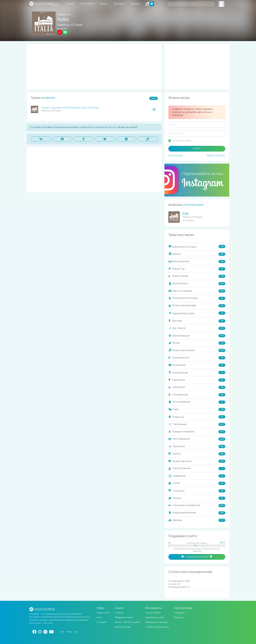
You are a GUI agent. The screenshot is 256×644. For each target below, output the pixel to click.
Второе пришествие (197, 306)
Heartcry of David (70, 25)
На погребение (197, 402)
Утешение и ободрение (197, 506)
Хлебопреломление (197, 513)
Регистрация (176, 156)
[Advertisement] (94, 67)
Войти (197, 149)
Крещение (197, 380)
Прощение (197, 446)
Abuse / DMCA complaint (128, 622)
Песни (71, 4)
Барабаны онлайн (155, 617)
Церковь (197, 520)
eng (69, 632)
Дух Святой (197, 328)
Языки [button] (104, 4)
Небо (197, 409)
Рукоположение (197, 469)
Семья (197, 483)
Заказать (135, 4)
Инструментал (197, 358)
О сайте (119, 613)
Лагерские (197, 387)
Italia (186, 214)
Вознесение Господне (197, 298)
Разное (197, 454)
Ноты (99, 617)
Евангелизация (197, 336)
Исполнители (87, 4)
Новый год (197, 417)
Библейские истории (197, 247)
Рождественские (197, 461)
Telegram (179, 617)
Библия (197, 254)
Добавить (120, 4)
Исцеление (197, 365)
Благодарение (197, 262)
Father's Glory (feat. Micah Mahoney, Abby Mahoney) (70, 108)
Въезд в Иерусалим (197, 313)
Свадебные (197, 476)
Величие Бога (197, 284)
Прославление (197, 439)
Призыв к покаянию (197, 432)
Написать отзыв (123, 627)
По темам (102, 622)
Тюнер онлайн (153, 613)
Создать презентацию (157, 627)
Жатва (197, 343)
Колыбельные (197, 373)
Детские (197, 321)
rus (62, 632)
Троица (197, 498)
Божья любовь (197, 276)
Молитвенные (197, 395)
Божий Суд (197, 269)
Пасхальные (197, 424)
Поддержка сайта (124, 617)
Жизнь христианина (197, 350)
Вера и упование (197, 291)
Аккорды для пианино (157, 622)
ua (76, 632)
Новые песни (103, 613)
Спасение (197, 491)
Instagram (179, 613)
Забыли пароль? (216, 156)
